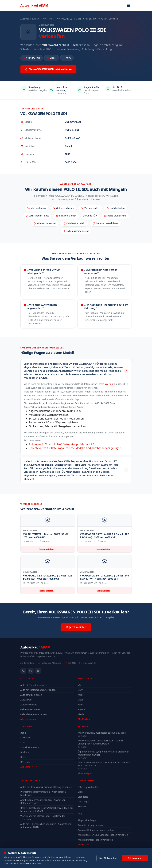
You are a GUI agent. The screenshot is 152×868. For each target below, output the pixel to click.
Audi (80, 695)
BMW (81, 690)
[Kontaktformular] (38, 671)
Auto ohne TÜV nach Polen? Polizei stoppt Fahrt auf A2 (62, 444)
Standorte (83, 797)
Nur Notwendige (108, 858)
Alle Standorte (29, 767)
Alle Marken (85, 719)
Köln (23, 742)
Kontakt (82, 806)
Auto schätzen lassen (31, 695)
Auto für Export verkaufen (34, 685)
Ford (80, 705)
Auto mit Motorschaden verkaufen (38, 690)
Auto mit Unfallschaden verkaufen (95, 840)
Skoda (81, 714)
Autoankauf (34, 5)
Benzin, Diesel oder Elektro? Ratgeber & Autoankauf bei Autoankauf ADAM (47, 810)
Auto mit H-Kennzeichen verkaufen (96, 830)
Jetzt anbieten (76, 627)
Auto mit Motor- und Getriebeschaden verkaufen (103, 835)
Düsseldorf (26, 762)
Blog (80, 792)
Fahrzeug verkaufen (88, 787)
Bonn (23, 733)
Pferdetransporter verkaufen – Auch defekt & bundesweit (43, 793)
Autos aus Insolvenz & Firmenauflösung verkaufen (46, 787)
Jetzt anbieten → (47, 549)
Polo (52, 19)
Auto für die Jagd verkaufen (92, 825)
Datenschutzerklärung (31, 864)
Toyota (81, 709)
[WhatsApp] (31, 671)
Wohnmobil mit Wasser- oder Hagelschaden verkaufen (43, 818)
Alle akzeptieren (135, 858)
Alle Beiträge (86, 773)
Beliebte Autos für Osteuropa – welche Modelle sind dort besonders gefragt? (75, 448)
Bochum (25, 752)
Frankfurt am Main (30, 747)
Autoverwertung (29, 705)
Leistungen (84, 802)
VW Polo (109, 384)
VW (44, 19)
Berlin (23, 757)
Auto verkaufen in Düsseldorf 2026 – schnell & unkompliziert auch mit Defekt (102, 742)
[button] (76, 371)
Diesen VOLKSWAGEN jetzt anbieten (48, 69)
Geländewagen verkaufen (34, 714)
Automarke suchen (30, 19)
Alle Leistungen (29, 719)
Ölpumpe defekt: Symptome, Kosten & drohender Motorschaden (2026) (103, 753)
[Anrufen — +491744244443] (23, 671)
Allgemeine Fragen (88, 820)
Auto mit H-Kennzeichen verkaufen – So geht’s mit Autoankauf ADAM (46, 826)
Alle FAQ (83, 844)
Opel (80, 700)
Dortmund (26, 738)
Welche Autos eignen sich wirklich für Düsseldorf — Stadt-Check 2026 (104, 764)
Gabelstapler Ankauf (31, 709)
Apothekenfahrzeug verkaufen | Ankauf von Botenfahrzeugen (43, 802)
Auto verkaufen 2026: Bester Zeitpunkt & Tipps (102, 733)
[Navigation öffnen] (129, 5)
